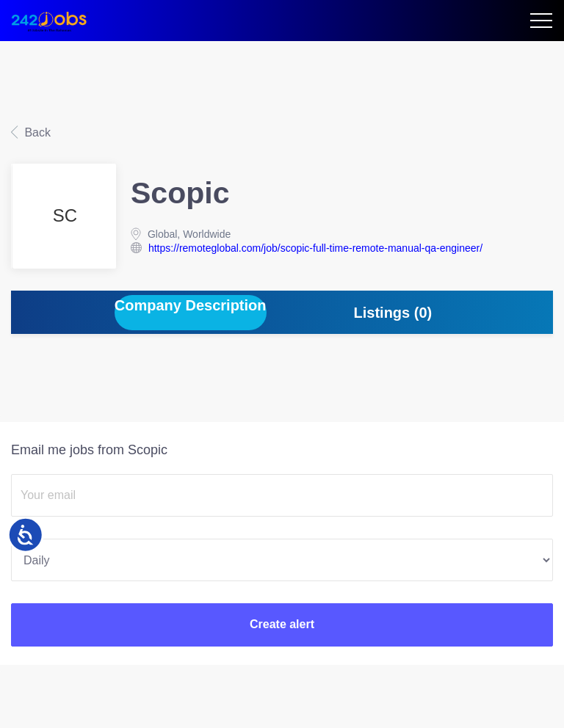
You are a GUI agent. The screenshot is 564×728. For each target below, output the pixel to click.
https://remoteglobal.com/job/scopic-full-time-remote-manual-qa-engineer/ (315, 248)
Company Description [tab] (191, 305)
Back (36, 132)
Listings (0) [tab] (393, 313)
